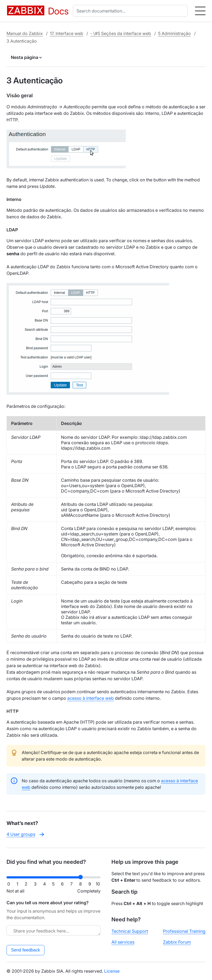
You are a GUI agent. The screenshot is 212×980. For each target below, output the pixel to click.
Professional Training (184, 931)
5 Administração (174, 33)
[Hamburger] (200, 11)
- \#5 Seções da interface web (121, 33)
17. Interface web (67, 33)
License (112, 971)
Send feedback (26, 950)
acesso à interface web (91, 698)
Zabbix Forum (177, 942)
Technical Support (130, 931)
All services (123, 942)
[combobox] (131, 11)
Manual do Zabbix (25, 33)
